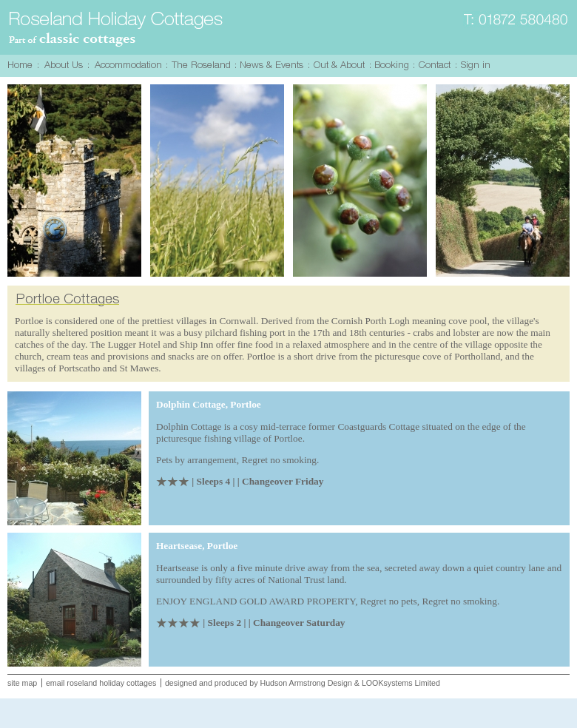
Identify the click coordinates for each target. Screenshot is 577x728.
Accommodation (129, 65)
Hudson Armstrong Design (306, 683)
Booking (394, 65)
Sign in (478, 65)
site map (22, 683)
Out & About (341, 65)
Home (23, 65)
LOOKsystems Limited (401, 683)
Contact (437, 65)
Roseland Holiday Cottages (117, 30)
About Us (65, 65)
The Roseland (203, 65)
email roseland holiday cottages (101, 683)
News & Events (274, 65)
